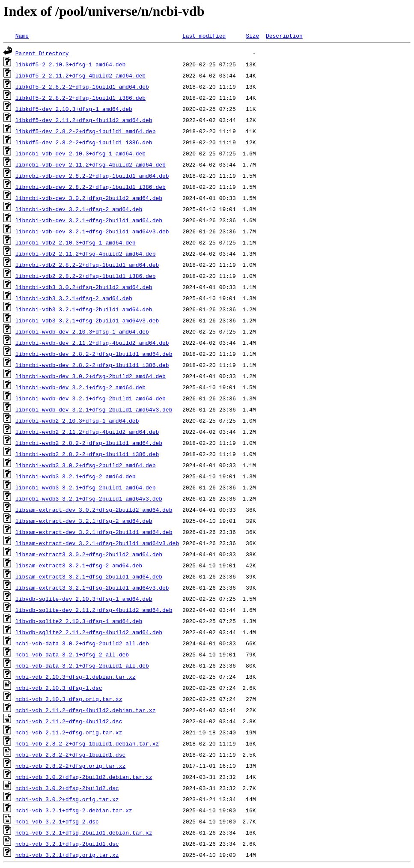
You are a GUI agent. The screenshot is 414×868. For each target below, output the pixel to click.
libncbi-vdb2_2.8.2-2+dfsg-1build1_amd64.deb (87, 265)
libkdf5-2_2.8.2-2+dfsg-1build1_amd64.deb (82, 87)
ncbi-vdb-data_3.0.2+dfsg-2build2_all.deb (82, 643)
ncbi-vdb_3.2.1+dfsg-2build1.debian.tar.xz (84, 832)
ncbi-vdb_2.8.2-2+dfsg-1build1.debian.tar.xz (87, 743)
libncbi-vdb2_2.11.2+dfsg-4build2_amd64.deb (86, 254)
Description (284, 36)
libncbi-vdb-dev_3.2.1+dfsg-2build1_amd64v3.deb (92, 231)
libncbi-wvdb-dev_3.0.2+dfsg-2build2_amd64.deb (91, 376)
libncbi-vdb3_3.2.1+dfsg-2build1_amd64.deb (84, 309)
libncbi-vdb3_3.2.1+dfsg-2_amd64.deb (74, 298)
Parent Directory (42, 53)
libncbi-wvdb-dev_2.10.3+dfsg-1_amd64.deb (82, 331)
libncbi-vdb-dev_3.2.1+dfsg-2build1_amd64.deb (89, 220)
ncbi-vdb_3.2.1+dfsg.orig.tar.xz (67, 855)
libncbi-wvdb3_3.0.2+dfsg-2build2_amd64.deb (86, 465)
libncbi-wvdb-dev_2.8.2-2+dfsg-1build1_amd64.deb (94, 354)
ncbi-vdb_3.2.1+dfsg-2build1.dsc (67, 844)
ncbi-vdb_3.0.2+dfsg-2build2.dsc (67, 788)
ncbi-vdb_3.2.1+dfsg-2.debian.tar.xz (74, 810)
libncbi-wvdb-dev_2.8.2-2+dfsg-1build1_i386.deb (92, 365)
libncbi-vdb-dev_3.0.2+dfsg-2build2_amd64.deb (89, 198)
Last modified (204, 36)
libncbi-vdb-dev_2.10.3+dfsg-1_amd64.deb (80, 153)
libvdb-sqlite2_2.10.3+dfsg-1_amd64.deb (79, 621)
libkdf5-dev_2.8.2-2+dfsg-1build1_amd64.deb (86, 131)
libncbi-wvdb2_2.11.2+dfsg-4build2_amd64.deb (87, 432)
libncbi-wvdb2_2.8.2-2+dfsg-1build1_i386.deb (87, 454)
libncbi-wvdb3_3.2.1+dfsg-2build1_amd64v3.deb (89, 498)
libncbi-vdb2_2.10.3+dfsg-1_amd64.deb (76, 242)
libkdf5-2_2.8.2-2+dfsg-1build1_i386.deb (80, 98)
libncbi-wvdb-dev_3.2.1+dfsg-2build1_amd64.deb (91, 398)
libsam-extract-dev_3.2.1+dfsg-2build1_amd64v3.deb (97, 543)
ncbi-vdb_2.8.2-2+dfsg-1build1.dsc (70, 755)
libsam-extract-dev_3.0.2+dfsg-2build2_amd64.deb (94, 510)
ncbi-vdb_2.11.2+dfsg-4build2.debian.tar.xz (86, 710)
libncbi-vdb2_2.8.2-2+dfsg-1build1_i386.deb (86, 276)
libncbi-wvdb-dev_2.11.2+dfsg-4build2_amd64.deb (92, 343)
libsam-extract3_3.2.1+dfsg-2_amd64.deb (79, 565)
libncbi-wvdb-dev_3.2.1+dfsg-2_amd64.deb (80, 387)
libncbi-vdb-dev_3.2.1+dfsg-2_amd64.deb (79, 209)
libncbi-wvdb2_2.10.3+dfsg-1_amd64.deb (77, 421)
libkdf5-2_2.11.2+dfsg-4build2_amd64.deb (80, 75)
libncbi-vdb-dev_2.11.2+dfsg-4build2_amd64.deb (91, 164)
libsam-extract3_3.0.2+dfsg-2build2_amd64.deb (89, 554)
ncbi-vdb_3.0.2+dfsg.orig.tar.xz (67, 799)
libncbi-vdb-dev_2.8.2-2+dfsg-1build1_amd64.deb (92, 176)
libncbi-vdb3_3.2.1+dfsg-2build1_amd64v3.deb (87, 320)
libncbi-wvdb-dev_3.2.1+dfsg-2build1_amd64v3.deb (94, 409)
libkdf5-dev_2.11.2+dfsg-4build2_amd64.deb (84, 120)
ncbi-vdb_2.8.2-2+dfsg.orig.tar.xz (70, 766)
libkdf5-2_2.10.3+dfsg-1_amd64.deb (70, 64)
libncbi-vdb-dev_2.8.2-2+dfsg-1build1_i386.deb (91, 187)
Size (252, 36)
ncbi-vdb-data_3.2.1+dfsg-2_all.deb (72, 654)
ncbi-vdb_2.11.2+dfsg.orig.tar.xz (69, 732)
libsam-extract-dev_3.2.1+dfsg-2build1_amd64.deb (94, 532)
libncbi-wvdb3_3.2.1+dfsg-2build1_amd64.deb (86, 487)
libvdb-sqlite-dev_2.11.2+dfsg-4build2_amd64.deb (94, 610)
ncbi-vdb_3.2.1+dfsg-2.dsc (57, 821)
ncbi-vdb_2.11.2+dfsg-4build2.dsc (69, 721)
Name (22, 36)
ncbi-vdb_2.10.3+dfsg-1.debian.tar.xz (76, 677)
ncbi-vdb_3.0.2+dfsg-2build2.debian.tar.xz (84, 777)
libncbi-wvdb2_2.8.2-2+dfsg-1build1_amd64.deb (89, 443)
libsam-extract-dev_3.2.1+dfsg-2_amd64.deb (84, 521)
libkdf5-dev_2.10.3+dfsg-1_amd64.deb (74, 109)
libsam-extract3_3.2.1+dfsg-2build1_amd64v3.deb (92, 588)
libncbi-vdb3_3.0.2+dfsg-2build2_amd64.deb (84, 287)
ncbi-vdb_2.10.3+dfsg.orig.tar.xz (69, 699)
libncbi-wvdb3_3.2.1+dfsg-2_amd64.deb (76, 476)
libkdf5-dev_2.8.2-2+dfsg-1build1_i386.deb (84, 142)
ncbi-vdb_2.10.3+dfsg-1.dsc (59, 688)
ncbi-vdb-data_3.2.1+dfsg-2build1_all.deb (82, 665)
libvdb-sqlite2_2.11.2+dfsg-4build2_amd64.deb (89, 632)
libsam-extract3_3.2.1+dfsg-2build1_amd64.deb (89, 576)
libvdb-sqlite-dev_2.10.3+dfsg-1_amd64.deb (84, 599)
